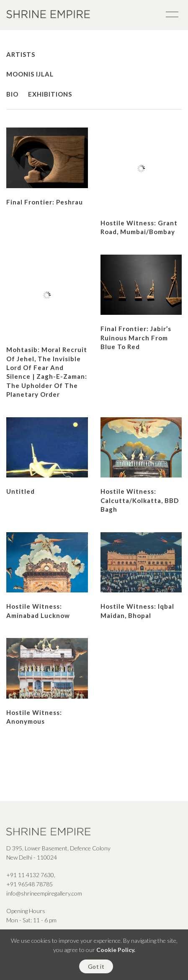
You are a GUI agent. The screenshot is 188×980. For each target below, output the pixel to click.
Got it (96, 966)
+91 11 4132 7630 (30, 875)
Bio (12, 94)
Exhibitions (50, 94)
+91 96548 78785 (30, 884)
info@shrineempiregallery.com (44, 893)
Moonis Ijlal (32, 74)
